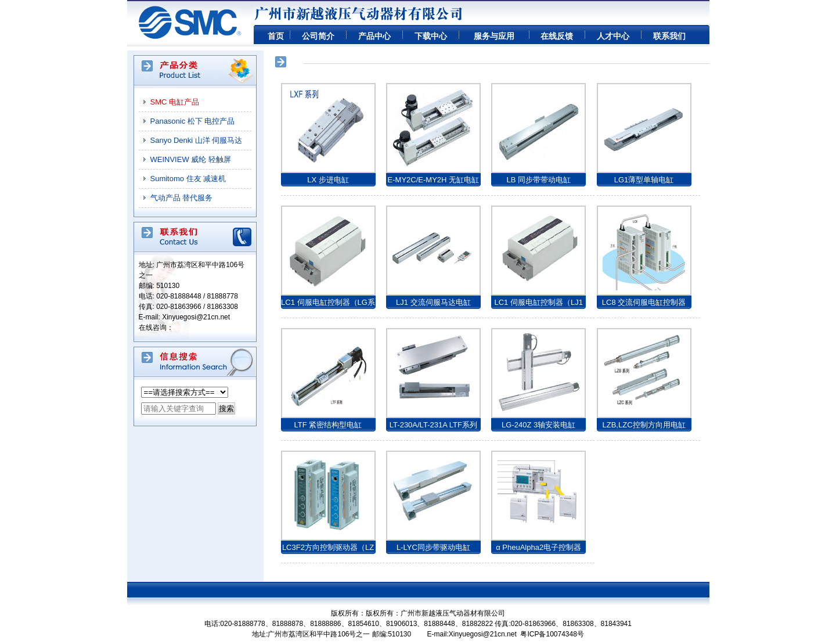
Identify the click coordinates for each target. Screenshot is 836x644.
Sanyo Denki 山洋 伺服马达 (197, 140)
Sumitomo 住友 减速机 (188, 179)
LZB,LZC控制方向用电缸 (644, 425)
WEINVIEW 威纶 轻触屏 (191, 159)
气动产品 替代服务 (182, 198)
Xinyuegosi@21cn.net (196, 317)
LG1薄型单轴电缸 (644, 180)
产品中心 (374, 36)
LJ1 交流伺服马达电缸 (433, 302)
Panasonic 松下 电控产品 (193, 121)
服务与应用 (494, 36)
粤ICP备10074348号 (552, 634)
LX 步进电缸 (328, 180)
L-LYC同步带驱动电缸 (433, 547)
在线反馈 (557, 36)
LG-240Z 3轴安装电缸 (538, 425)
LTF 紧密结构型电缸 (328, 425)
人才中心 (613, 36)
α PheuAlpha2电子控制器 (538, 547)
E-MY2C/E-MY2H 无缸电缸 (433, 180)
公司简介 (318, 36)
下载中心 (431, 36)
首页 (276, 36)
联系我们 (669, 36)
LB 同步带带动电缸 (538, 180)
